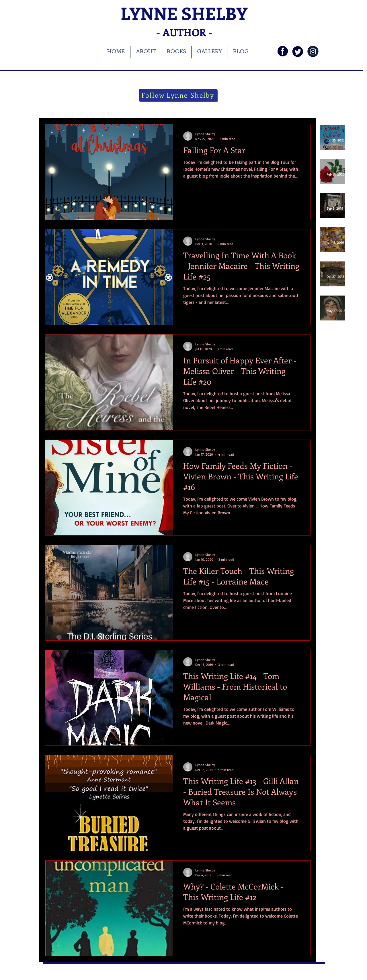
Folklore (200, 107)
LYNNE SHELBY (184, 13)
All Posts (52, 107)
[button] (303, 108)
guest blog (227, 107)
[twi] (298, 51)
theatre (175, 107)
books (76, 107)
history (127, 107)
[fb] (283, 51)
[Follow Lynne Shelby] (178, 95)
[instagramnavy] (313, 51)
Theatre (151, 107)
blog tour (101, 107)
